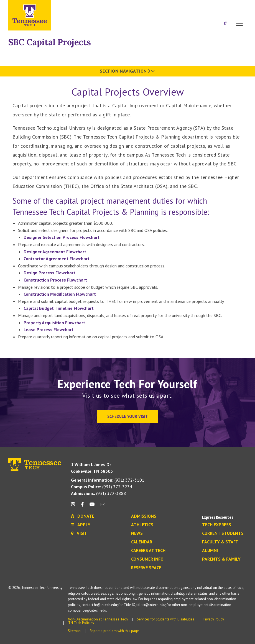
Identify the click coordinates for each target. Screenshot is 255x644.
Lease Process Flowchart (49, 329)
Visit (238, 6)
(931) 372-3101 (108, 480)
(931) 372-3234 (102, 487)
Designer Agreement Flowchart (55, 252)
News (137, 533)
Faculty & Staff (220, 542)
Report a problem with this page (114, 631)
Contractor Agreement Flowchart (57, 259)
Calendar (142, 542)
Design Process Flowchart (49, 273)
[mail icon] (103, 506)
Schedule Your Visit (128, 416)
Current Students (223, 533)
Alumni (210, 551)
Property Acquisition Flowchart (54, 323)
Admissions (144, 516)
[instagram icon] (74, 506)
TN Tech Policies (81, 623)
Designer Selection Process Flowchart (62, 237)
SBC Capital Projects (50, 42)
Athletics (142, 525)
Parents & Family (221, 559)
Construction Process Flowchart (55, 280)
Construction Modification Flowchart (60, 294)
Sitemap (74, 631)
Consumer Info (147, 559)
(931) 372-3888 (99, 493)
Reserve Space (146, 568)
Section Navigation (127, 71)
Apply (196, 6)
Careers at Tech (148, 551)
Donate (217, 6)
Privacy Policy (214, 619)
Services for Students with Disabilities (166, 619)
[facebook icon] (82, 506)
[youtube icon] (92, 506)
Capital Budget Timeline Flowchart (59, 308)
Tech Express (217, 525)
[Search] (225, 24)
